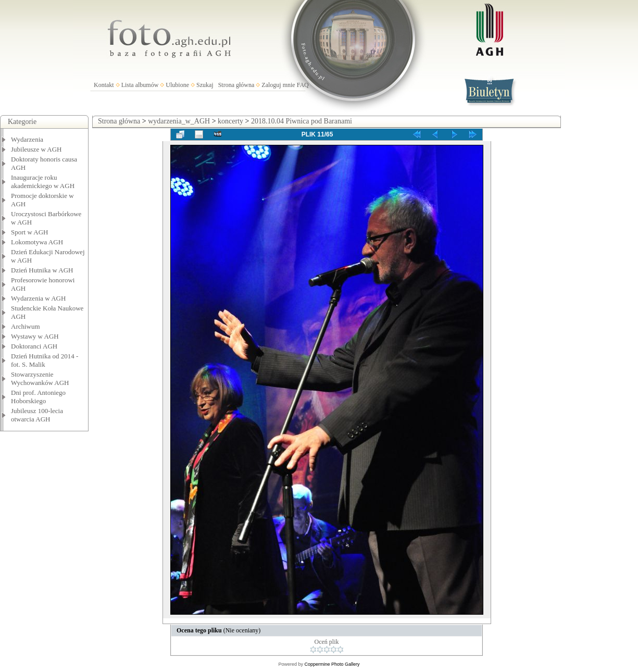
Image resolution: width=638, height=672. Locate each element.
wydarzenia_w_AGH (179, 121)
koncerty (230, 121)
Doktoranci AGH (34, 346)
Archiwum (26, 326)
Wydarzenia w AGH (38, 298)
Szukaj (205, 85)
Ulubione (177, 85)
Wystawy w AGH (35, 336)
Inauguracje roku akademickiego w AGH (43, 182)
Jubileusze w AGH (36, 149)
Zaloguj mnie (278, 85)
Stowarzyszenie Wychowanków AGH (40, 378)
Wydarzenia (27, 139)
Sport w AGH (30, 232)
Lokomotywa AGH (37, 242)
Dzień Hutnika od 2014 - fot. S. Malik (45, 360)
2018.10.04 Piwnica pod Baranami (302, 121)
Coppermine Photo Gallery (332, 664)
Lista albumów (140, 85)
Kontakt (104, 85)
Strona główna (236, 85)
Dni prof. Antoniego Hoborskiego (38, 397)
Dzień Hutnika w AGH (42, 270)
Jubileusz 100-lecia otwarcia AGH (37, 415)
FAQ (303, 85)
